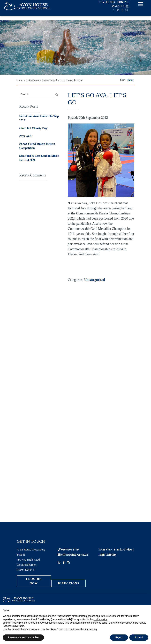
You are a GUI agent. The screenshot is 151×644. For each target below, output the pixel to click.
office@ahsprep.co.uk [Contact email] (73, 555)
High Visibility (107, 555)
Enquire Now (34, 581)
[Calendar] (114, 10)
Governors (107, 2)
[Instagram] (127, 10)
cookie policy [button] (100, 619)
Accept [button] (139, 637)
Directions (69, 583)
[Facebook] (123, 10)
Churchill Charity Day (33, 128)
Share (130, 80)
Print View (105, 550)
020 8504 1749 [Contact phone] (68, 550)
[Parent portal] (127, 6)
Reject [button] (119, 637)
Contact (124, 2)
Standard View (123, 550)
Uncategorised (95, 280)
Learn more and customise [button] (23, 637)
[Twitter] (118, 10)
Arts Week (26, 136)
